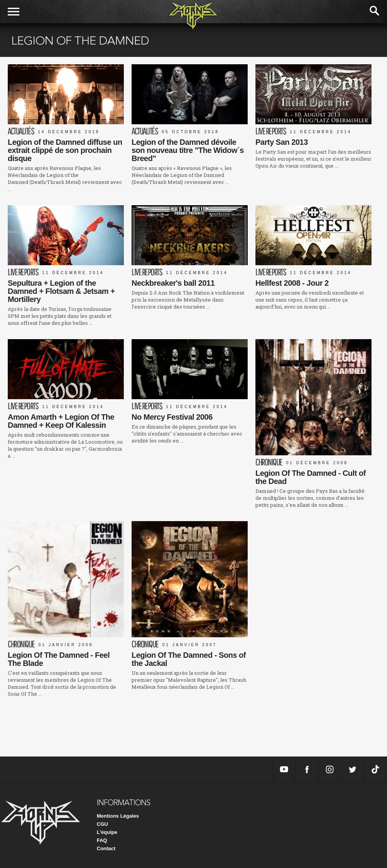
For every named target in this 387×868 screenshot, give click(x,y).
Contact (106, 848)
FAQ (102, 840)
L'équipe (107, 832)
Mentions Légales (118, 816)
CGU (102, 824)
